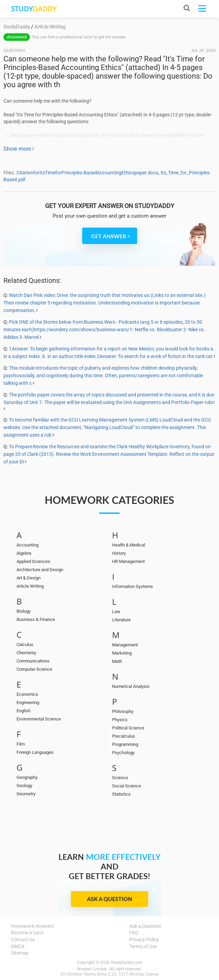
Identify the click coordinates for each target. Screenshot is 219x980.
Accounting (28, 545)
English (24, 711)
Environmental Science (39, 719)
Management (125, 645)
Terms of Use (143, 946)
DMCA (18, 946)
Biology (24, 611)
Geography (27, 777)
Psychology (123, 753)
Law (116, 612)
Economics (27, 694)
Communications (33, 661)
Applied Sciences (33, 561)
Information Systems (133, 586)
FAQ (134, 933)
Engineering (28, 702)
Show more (19, 149)
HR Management (128, 561)
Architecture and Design (40, 570)
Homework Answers (32, 926)
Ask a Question (109, 899)
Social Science (127, 786)
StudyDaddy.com (127, 962)
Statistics (121, 794)
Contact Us (23, 939)
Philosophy (123, 711)
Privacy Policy (144, 939)
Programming (125, 744)
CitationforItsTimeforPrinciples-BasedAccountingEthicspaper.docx (87, 173)
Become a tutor (27, 933)
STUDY (34, 9)
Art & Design (29, 578)
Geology (24, 786)
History (119, 553)
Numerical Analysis (131, 686)
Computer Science (34, 669)
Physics (120, 720)
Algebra (24, 553)
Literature (121, 620)
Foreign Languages (35, 752)
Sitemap (20, 953)
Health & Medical (129, 545)
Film (21, 744)
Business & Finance (36, 619)
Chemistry (26, 653)
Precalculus (124, 736)
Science (120, 778)
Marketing (122, 653)
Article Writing (30, 586)
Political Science (128, 728)
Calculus (25, 644)
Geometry (26, 794)
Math (117, 661)
